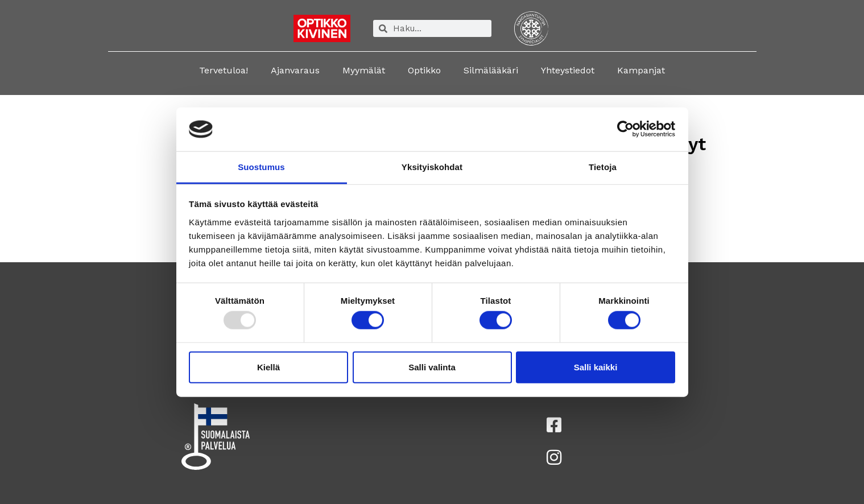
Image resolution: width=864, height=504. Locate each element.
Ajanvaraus (295, 70)
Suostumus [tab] (261, 167)
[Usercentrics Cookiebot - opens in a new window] (625, 129)
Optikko (424, 70)
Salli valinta (432, 367)
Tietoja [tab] (603, 167)
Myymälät (364, 70)
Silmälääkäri (491, 70)
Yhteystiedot (568, 70)
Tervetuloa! (224, 70)
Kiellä (268, 367)
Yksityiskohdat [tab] (432, 167)
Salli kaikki (596, 367)
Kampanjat (641, 70)
